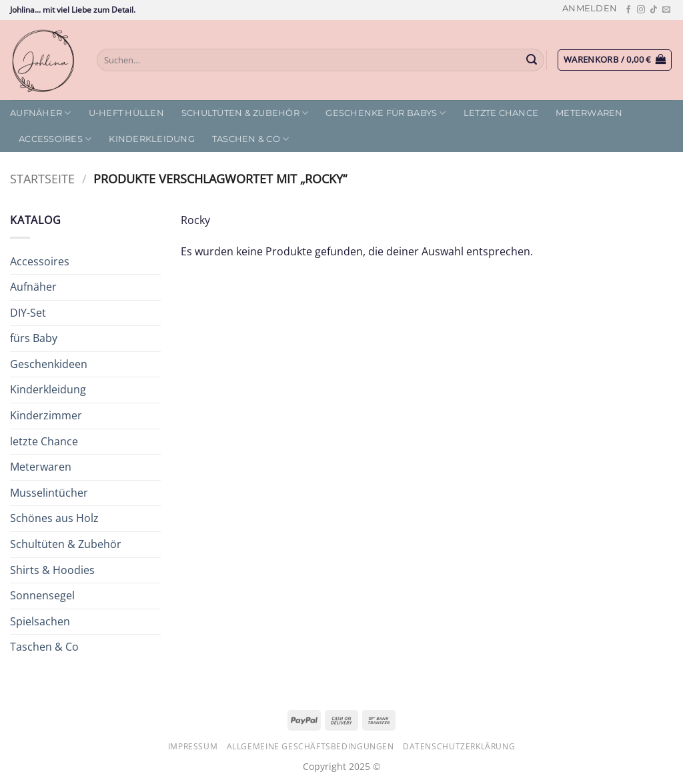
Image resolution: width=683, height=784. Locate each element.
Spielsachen (40, 621)
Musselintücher (49, 493)
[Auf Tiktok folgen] (654, 10)
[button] (590, 8)
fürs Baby (34, 338)
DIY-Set (28, 313)
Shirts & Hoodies (52, 570)
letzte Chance (501, 113)
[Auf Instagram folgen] (641, 10)
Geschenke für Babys (386, 113)
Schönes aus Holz (54, 518)
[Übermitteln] (532, 60)
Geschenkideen (49, 364)
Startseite (42, 178)
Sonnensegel (42, 595)
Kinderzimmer (46, 415)
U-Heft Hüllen (126, 113)
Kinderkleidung (152, 139)
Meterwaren (589, 113)
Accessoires (55, 139)
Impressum (193, 746)
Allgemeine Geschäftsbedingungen (310, 746)
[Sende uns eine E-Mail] (666, 10)
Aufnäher (41, 113)
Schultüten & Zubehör (245, 113)
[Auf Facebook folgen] (628, 10)
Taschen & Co (251, 139)
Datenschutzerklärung (459, 746)
